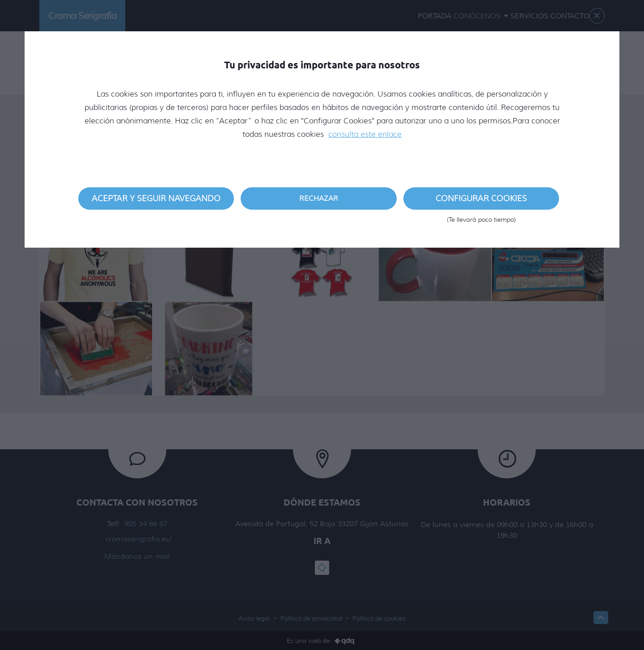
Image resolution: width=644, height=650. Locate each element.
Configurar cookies (481, 202)
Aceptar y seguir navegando (156, 198)
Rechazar (319, 198)
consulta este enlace (365, 134)
